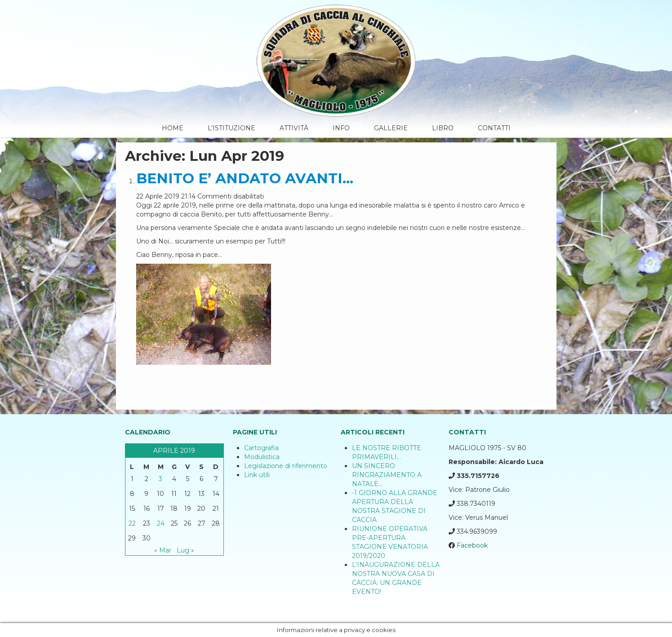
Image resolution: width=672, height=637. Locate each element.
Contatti (494, 128)
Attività (294, 128)
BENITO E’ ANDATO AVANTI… (245, 178)
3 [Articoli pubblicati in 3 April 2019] (160, 479)
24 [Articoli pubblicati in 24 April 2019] (161, 523)
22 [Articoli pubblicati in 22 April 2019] (132, 523)
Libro (443, 128)
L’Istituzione (231, 128)
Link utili (257, 475)
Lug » (185, 550)
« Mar (163, 550)
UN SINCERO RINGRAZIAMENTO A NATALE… (387, 475)
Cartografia (261, 448)
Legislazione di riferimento (286, 466)
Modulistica (262, 457)
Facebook (472, 545)
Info (341, 128)
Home (173, 128)
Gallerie (391, 128)
